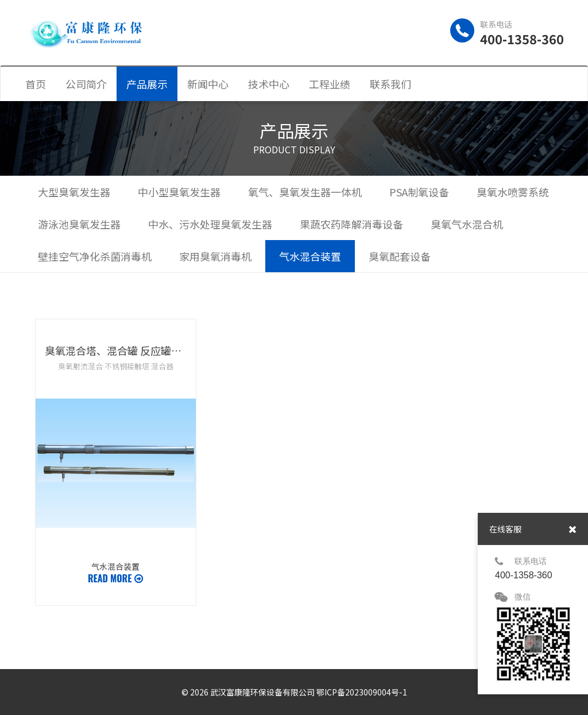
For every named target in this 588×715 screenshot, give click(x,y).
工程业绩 (330, 84)
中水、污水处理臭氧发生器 (210, 224)
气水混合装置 (310, 256)
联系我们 (390, 84)
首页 (36, 84)
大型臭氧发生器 (74, 192)
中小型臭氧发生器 (179, 192)
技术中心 (269, 84)
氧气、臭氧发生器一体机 (305, 192)
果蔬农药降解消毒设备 (351, 224)
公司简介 (86, 84)
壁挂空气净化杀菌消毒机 (95, 256)
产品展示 (147, 84)
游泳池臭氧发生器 (79, 224)
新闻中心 (208, 84)
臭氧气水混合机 (467, 224)
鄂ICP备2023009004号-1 (362, 692)
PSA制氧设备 (419, 192)
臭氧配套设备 (400, 256)
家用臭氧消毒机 (215, 256)
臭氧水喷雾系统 (513, 192)
